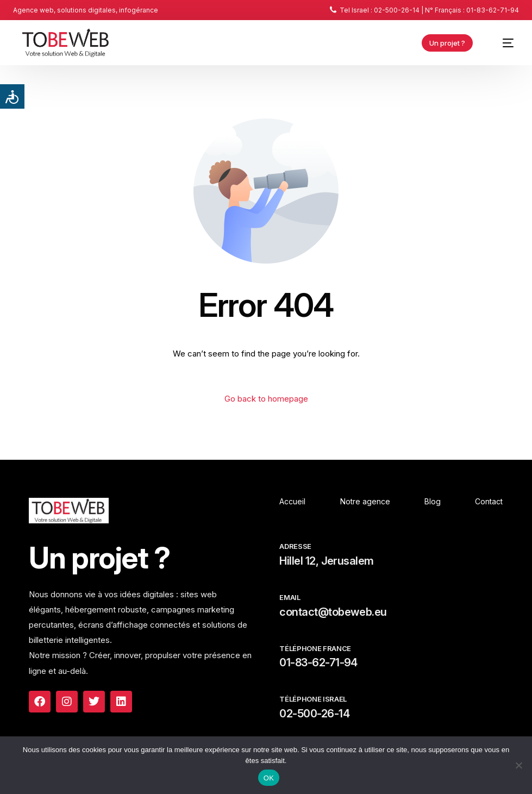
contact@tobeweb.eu (333, 612)
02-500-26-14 (314, 714)
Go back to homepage (266, 399)
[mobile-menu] (502, 43)
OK (269, 778)
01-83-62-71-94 (318, 662)
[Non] (518, 765)
